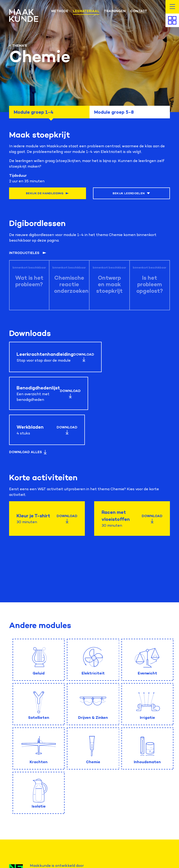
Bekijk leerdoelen (132, 193)
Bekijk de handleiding (48, 193)
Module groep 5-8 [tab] (114, 112)
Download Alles (28, 452)
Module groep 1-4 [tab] (34, 112)
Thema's (20, 46)
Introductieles (28, 253)
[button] (172, 7)
